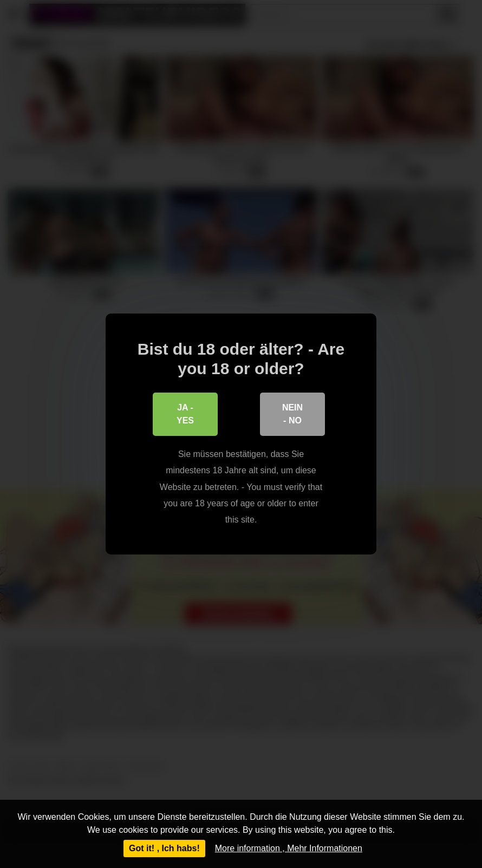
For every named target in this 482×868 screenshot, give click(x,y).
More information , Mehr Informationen (289, 848)
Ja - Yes (185, 414)
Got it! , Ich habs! (164, 848)
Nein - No (292, 414)
